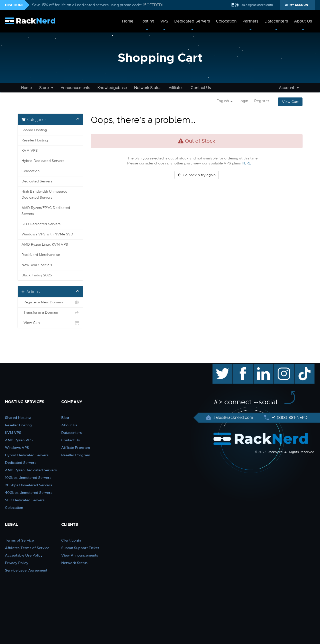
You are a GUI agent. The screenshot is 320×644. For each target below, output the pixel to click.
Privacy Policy (17, 563)
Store (46, 88)
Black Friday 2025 (37, 275)
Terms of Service (19, 540)
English (224, 101)
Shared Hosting (34, 130)
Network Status (148, 88)
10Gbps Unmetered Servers (28, 478)
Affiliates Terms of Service (27, 548)
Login (243, 101)
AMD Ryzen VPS (19, 440)
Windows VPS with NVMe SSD (47, 234)
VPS (164, 21)
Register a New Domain (50, 302)
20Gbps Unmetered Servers (28, 485)
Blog (65, 418)
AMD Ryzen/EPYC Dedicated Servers (46, 211)
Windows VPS (17, 448)
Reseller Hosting (35, 140)
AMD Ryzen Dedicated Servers (31, 470)
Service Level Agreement (26, 570)
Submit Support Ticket (80, 548)
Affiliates (176, 88)
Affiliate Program (76, 448)
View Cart (290, 102)
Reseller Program (76, 455)
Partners (250, 21)
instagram (283, 366)
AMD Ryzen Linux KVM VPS (45, 245)
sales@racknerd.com (257, 5)
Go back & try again (197, 175)
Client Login (71, 540)
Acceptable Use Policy (24, 555)
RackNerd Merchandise (41, 255)
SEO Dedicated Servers (41, 224)
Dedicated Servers (192, 21)
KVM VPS (30, 151)
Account (289, 88)
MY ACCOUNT (299, 5)
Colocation (226, 21)
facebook (242, 366)
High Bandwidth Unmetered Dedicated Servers (44, 195)
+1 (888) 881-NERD (289, 418)
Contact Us (201, 88)
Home (128, 21)
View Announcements (80, 555)
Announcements (75, 88)
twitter (219, 366)
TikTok (301, 366)
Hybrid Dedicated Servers (43, 161)
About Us (303, 21)
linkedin (261, 366)
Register (262, 101)
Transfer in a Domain (50, 313)
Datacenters (276, 21)
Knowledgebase (112, 88)
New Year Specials (37, 265)
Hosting (147, 21)
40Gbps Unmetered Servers (29, 493)
